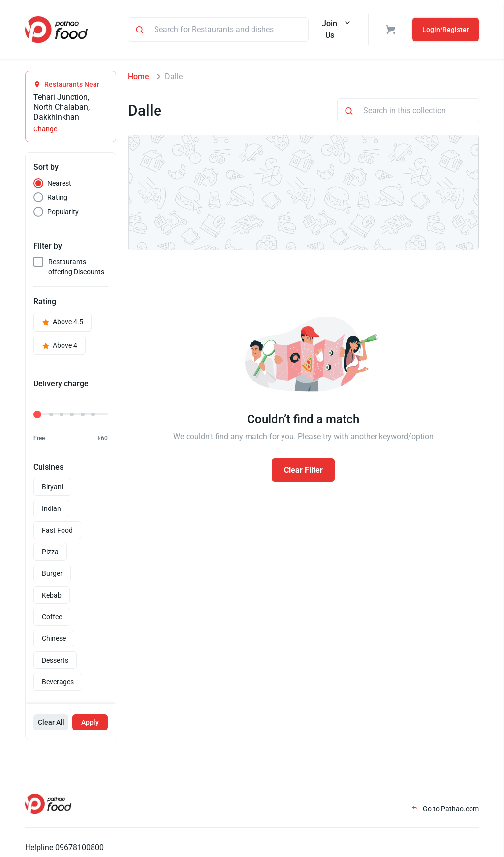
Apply (90, 722)
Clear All (51, 722)
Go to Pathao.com (445, 809)
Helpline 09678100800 (64, 847)
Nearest (59, 183)
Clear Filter (303, 470)
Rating (57, 197)
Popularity (63, 212)
